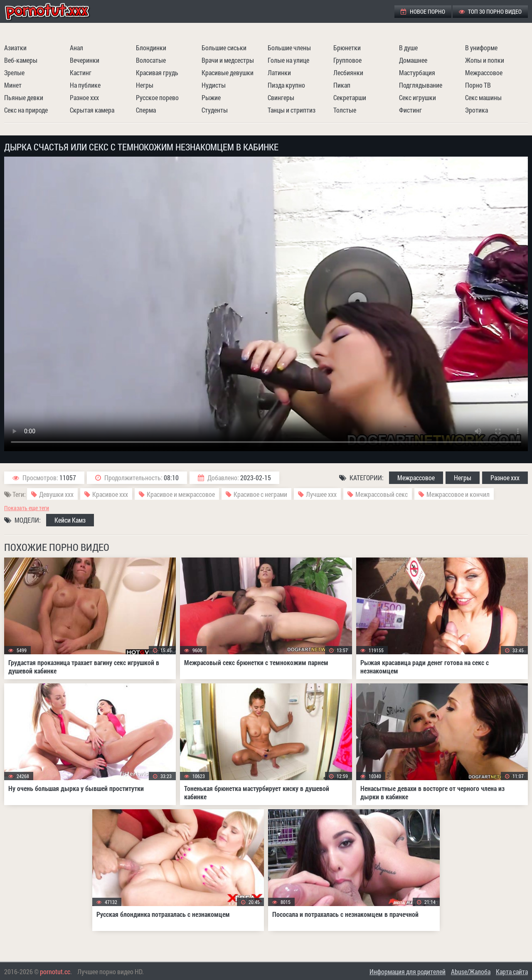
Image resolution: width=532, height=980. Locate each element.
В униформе (481, 48)
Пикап (342, 85)
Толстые (345, 110)
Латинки (279, 72)
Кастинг (81, 72)
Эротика (477, 110)
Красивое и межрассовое (181, 494)
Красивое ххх (110, 494)
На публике (85, 85)
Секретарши (350, 97)
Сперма (146, 110)
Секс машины (483, 97)
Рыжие (211, 97)
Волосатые (151, 60)
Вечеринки (85, 60)
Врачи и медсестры (228, 60)
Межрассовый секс (382, 494)
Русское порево (157, 97)
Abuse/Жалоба (471, 971)
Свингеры (281, 97)
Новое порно (423, 11)
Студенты (215, 110)
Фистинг (410, 110)
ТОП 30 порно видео (490, 11)
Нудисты (214, 85)
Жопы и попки (485, 60)
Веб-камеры (21, 60)
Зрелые (14, 72)
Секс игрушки (417, 97)
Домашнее (413, 60)
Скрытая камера (92, 110)
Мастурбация (417, 72)
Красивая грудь (157, 72)
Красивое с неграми (260, 494)
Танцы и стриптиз (292, 110)
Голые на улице (288, 60)
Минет (13, 85)
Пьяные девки (24, 97)
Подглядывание (421, 85)
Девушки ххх (56, 494)
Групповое (347, 60)
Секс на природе (26, 110)
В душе (408, 48)
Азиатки (15, 48)
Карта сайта (512, 971)
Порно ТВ (478, 85)
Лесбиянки (348, 72)
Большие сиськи (224, 48)
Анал (76, 48)
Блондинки (151, 48)
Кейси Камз (70, 520)
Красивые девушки (228, 72)
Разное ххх (84, 97)
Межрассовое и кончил (458, 494)
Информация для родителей (408, 971)
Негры (145, 85)
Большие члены (289, 48)
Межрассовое (484, 72)
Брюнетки (347, 48)
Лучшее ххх (321, 494)
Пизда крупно (286, 85)
